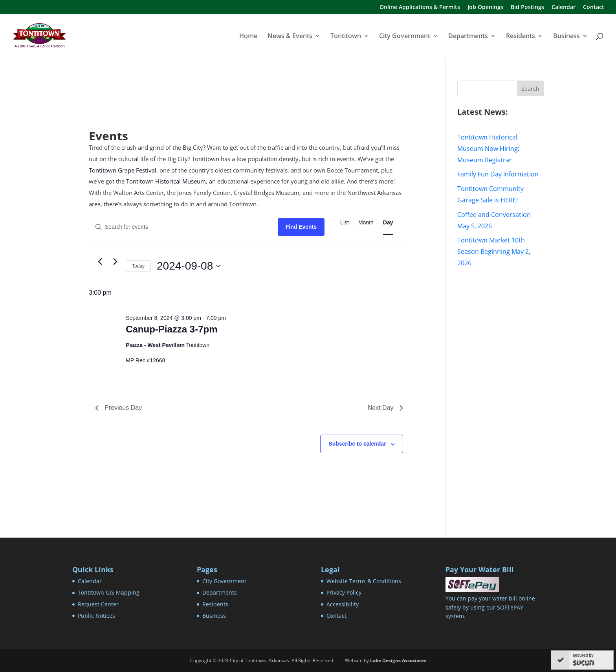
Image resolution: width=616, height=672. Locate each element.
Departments (468, 37)
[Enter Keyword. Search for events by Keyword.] (183, 227)
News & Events (290, 37)
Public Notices (96, 616)
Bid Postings (527, 7)
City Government (405, 37)
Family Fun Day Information (498, 174)
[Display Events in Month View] (366, 223)
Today (138, 266)
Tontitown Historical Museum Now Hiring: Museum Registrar (488, 149)
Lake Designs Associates (398, 660)
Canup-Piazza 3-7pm (171, 329)
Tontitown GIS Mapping (109, 592)
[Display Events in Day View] (388, 223)
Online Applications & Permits (420, 7)
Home (248, 37)
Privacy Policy (344, 592)
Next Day (385, 408)
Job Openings (485, 7)
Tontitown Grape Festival (123, 170)
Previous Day (118, 408)
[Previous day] (100, 261)
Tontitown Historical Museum (166, 181)
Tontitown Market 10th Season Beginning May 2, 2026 (494, 252)
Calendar (564, 7)
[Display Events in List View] (345, 223)
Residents (521, 37)
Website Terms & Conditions (364, 581)
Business (566, 37)
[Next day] (115, 261)
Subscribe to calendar (357, 444)
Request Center (98, 604)
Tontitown (346, 37)
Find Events (301, 227)
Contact (594, 7)
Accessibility (343, 604)
